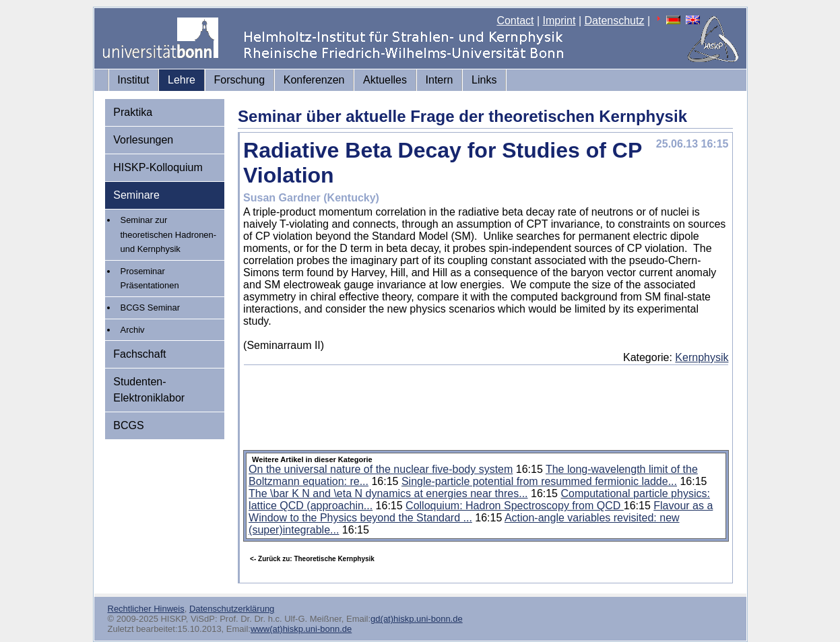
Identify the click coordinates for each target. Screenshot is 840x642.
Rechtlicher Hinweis (146, 609)
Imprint (559, 21)
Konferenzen (314, 80)
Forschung (240, 80)
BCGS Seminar (151, 308)
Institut (133, 80)
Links (484, 80)
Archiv (133, 330)
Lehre (182, 80)
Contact (515, 21)
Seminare (136, 195)
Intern (440, 80)
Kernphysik (702, 357)
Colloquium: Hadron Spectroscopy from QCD (515, 506)
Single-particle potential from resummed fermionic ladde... (539, 481)
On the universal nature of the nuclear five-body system (381, 469)
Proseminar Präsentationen (150, 279)
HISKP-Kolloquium (158, 167)
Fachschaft (139, 354)
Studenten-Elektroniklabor (149, 390)
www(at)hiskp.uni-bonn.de (301, 629)
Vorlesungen (143, 140)
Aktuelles (385, 80)
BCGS (128, 425)
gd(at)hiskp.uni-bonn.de (417, 619)
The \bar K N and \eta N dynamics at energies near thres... (388, 493)
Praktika (133, 112)
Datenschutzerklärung (232, 609)
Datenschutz (615, 21)
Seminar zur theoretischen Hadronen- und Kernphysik (169, 234)
